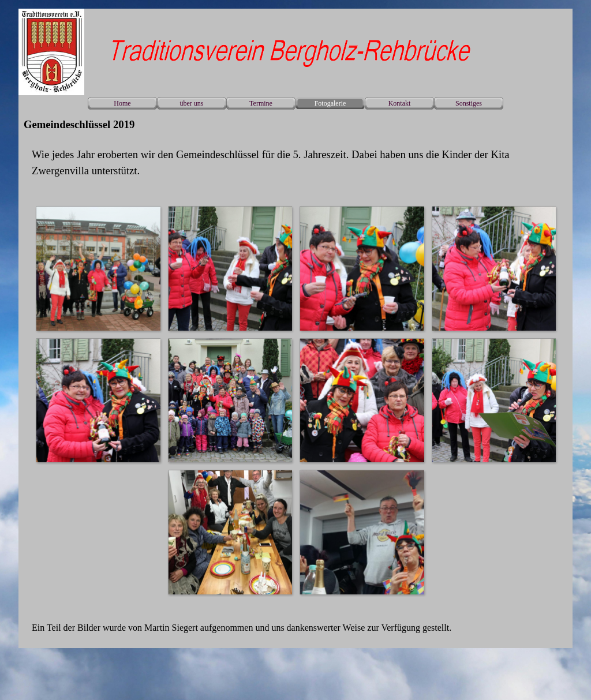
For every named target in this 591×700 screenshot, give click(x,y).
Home (122, 103)
